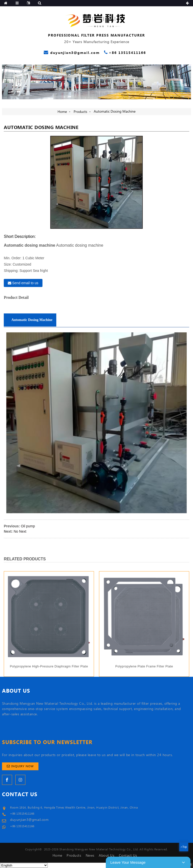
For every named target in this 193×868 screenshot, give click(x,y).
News (90, 856)
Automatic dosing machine (115, 112)
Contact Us (128, 856)
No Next (20, 531)
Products (80, 112)
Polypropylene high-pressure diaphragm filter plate (49, 666)
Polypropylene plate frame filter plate (144, 666)
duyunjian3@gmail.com (29, 820)
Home (62, 112)
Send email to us (25, 283)
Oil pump (28, 526)
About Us (107, 856)
